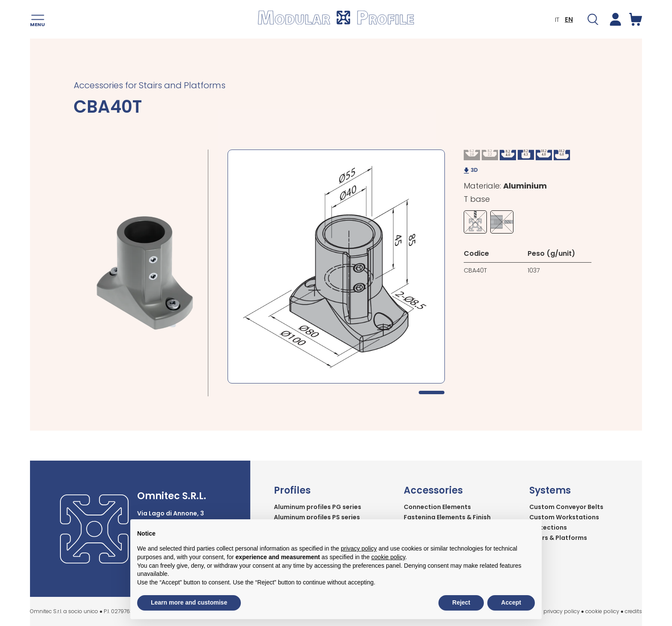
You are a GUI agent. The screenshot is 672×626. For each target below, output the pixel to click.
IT (557, 19)
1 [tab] (432, 392)
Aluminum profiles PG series (318, 507)
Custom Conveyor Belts (566, 507)
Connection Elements (437, 507)
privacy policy (562, 611)
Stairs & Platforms (558, 538)
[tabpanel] (336, 267)
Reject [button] (461, 602)
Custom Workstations (564, 517)
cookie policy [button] (388, 557)
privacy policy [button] (359, 548)
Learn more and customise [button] (189, 602)
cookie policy (602, 611)
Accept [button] (511, 602)
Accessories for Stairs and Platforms (150, 85)
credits (633, 611)
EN (569, 19)
